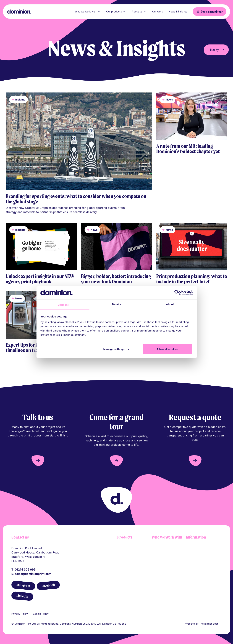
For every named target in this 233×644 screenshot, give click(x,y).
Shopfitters (159, 554)
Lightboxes (125, 548)
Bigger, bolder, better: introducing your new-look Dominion (116, 279)
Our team (192, 560)
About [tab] (170, 304)
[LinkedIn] (22, 596)
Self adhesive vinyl (130, 572)
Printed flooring (128, 584)
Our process (194, 554)
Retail (155, 548)
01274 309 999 (25, 569)
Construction (160, 566)
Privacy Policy (20, 614)
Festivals (157, 584)
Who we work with (88, 12)
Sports (156, 578)
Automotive (159, 560)
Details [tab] (117, 304)
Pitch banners (126, 578)
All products (125, 590)
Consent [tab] (63, 305)
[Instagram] (23, 585)
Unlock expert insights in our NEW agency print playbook (40, 279)
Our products (116, 12)
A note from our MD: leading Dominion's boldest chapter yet (188, 149)
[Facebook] (48, 586)
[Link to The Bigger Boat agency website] (220, 624)
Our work (158, 12)
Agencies (158, 590)
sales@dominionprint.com (33, 574)
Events (156, 572)
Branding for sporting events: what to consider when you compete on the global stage (76, 199)
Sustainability (195, 577)
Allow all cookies (168, 349)
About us (139, 12)
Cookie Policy (41, 614)
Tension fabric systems (133, 554)
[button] (38, 461)
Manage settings (116, 349)
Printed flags (126, 566)
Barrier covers (127, 560)
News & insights (178, 12)
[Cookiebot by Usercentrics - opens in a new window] (177, 292)
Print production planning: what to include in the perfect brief (192, 279)
